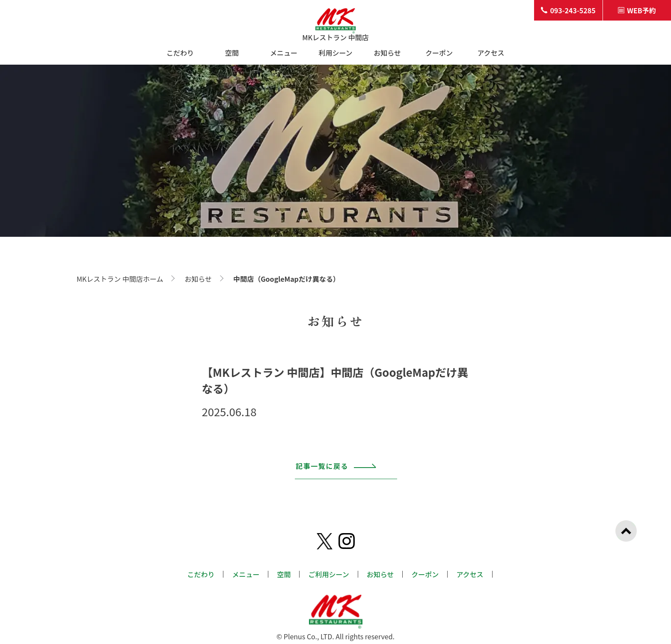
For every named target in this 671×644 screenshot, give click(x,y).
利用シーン (335, 53)
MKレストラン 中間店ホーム (120, 279)
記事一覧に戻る (336, 471)
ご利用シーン (328, 574)
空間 (232, 53)
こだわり (180, 53)
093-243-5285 (568, 10)
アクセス (491, 53)
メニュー (284, 53)
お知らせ (387, 53)
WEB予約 (637, 10)
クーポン (439, 53)
